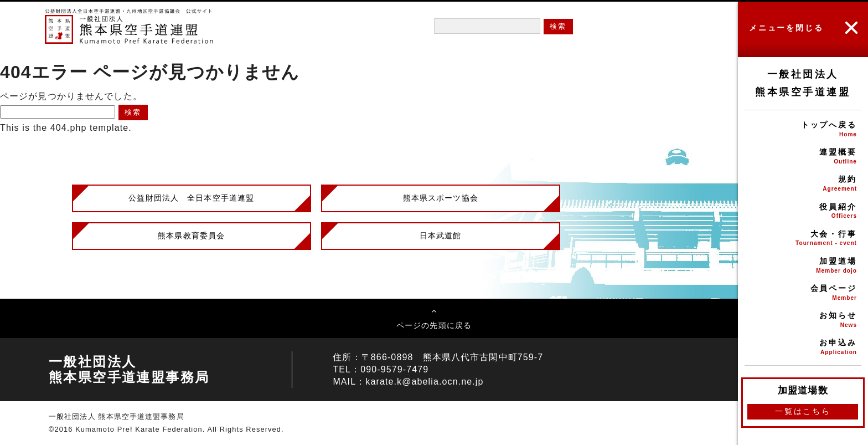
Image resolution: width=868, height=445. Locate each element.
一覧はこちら (803, 411)
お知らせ (803, 321)
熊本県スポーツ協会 (441, 198)
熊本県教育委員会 (191, 236)
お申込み (803, 348)
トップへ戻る (803, 130)
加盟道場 (803, 266)
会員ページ (803, 293)
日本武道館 (441, 236)
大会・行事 (803, 239)
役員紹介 (803, 212)
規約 (803, 184)
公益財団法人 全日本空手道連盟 (191, 198)
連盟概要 (803, 157)
